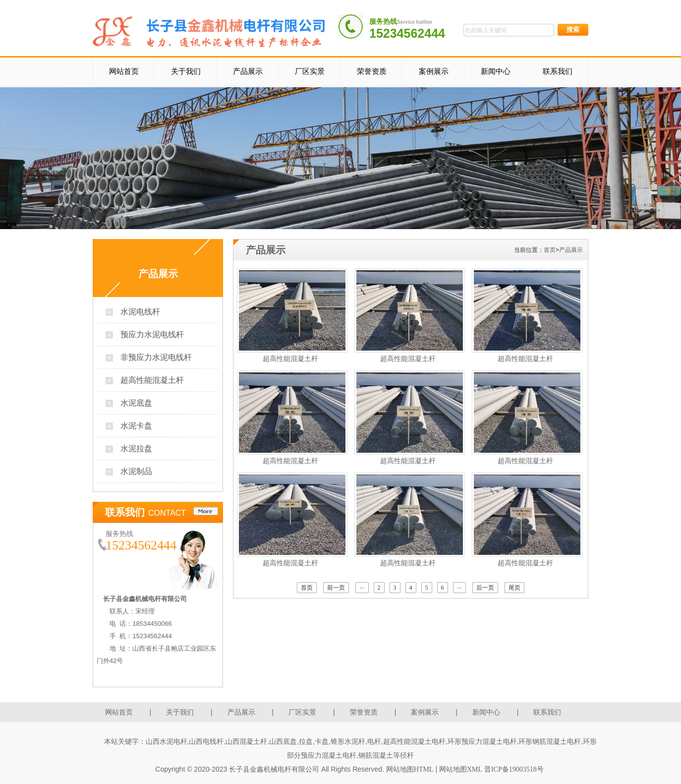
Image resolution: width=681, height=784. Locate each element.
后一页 (485, 588)
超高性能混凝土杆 (152, 380)
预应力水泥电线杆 (152, 334)
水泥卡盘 (136, 426)
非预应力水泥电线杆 (156, 357)
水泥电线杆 (140, 312)
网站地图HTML (410, 769)
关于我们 (186, 71)
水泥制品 (136, 471)
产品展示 (248, 71)
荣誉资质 (372, 71)
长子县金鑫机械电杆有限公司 (274, 769)
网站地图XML (461, 769)
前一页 (336, 588)
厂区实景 (310, 71)
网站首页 (124, 71)
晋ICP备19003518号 (514, 769)
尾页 (514, 588)
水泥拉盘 (136, 449)
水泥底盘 (136, 403)
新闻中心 (496, 71)
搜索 (573, 30)
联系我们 (558, 71)
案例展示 (434, 71)
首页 (550, 250)
